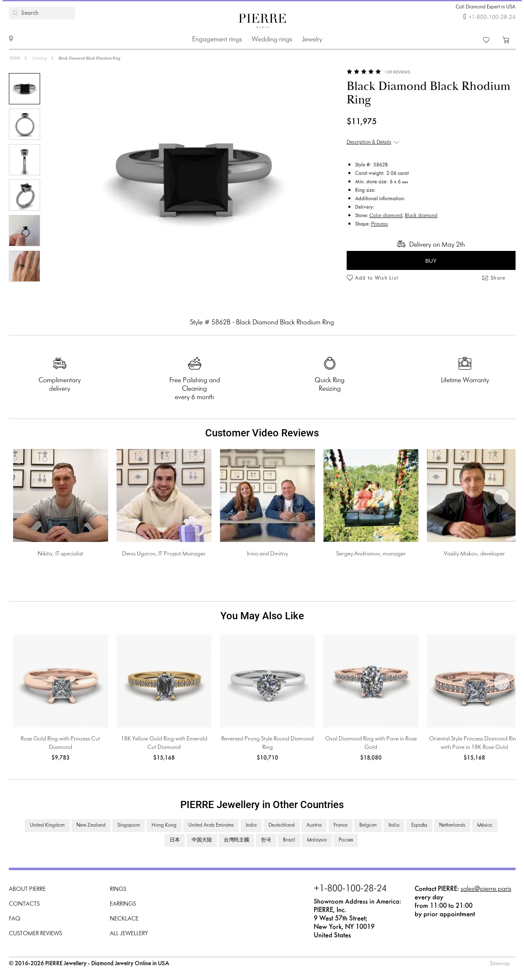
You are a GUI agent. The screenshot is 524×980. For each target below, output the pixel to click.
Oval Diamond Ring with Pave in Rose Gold (371, 743)
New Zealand (91, 825)
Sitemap (500, 964)
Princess (380, 224)
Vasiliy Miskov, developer (474, 554)
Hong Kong (164, 825)
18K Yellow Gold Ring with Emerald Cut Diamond (164, 743)
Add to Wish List (377, 278)
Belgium (368, 825)
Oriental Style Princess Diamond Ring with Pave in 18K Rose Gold (474, 743)
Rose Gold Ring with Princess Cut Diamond (60, 743)
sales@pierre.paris (486, 889)
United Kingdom (47, 825)
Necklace (124, 919)
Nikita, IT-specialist (60, 554)
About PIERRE (27, 889)
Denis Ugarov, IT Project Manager (164, 554)
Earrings (123, 904)
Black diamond (421, 216)
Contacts (24, 904)
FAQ (15, 919)
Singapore (129, 825)
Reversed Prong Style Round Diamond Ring (267, 743)
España (419, 825)
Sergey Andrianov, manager (371, 554)
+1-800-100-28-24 (492, 18)
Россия (346, 840)
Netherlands (452, 825)
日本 (175, 840)
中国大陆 (202, 840)
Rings (118, 889)
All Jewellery (129, 934)
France (341, 825)
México (485, 825)
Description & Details (369, 142)
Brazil (289, 840)
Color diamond (386, 216)
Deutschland (282, 825)
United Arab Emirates (211, 825)
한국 (266, 840)
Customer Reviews (35, 934)
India (251, 825)
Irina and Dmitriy (267, 554)
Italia (394, 825)
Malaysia (317, 840)
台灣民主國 (236, 840)
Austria (314, 825)
